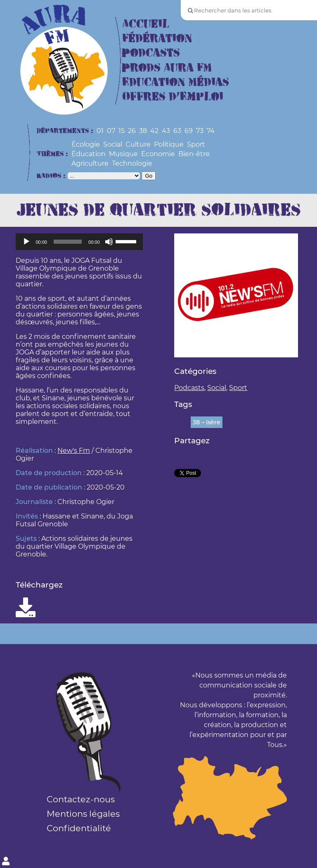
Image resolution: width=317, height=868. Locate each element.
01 (100, 131)
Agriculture (90, 163)
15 (122, 131)
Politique (169, 144)
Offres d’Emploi (173, 97)
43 (166, 131)
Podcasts (151, 53)
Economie (158, 154)
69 (189, 131)
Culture (138, 144)
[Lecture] (26, 242)
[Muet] (109, 242)
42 (154, 131)
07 (111, 131)
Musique (123, 154)
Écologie (86, 144)
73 (200, 131)
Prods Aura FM (167, 68)
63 (177, 131)
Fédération (157, 39)
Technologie (132, 163)
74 (211, 131)
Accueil (146, 24)
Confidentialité (79, 828)
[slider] (68, 242)
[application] (79, 242)
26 (132, 131)
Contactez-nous (81, 799)
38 (143, 131)
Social (113, 144)
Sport (196, 144)
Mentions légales (83, 814)
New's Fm (74, 451)
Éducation (89, 154)
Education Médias (176, 82)
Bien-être (194, 154)
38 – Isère (207, 422)
